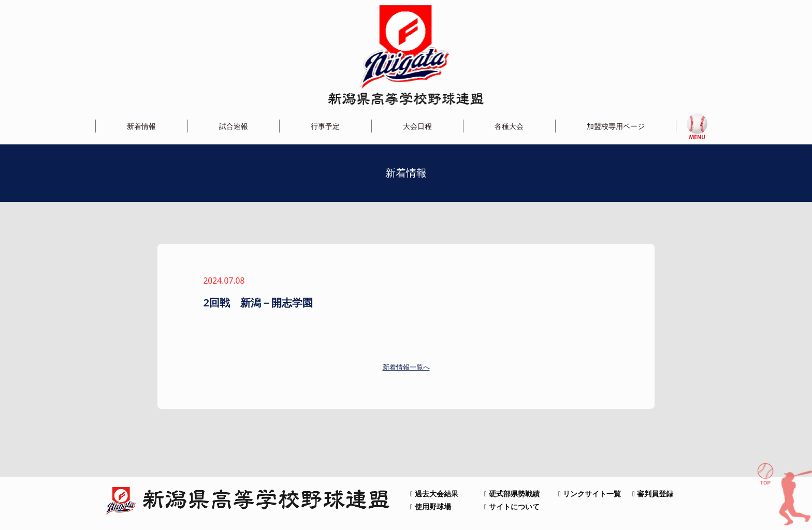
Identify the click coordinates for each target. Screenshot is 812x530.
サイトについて (512, 506)
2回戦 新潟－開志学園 (258, 302)
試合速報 (234, 126)
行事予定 (325, 126)
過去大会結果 (434, 494)
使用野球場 (431, 506)
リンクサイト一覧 (590, 494)
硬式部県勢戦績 (512, 494)
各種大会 (509, 126)
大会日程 (417, 126)
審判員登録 (653, 494)
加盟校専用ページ (616, 126)
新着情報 (141, 126)
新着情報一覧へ (406, 367)
